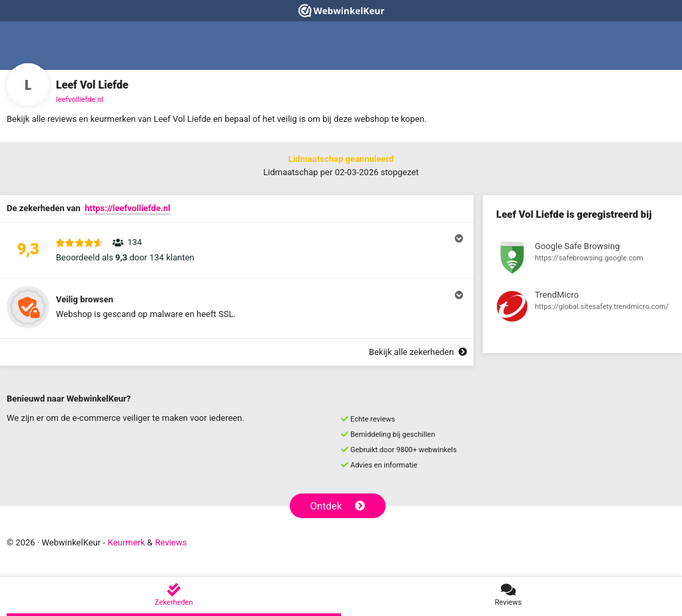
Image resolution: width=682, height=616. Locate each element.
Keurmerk (127, 542)
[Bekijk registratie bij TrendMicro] (582, 308)
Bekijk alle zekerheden (418, 352)
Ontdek (338, 506)
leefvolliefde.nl (80, 100)
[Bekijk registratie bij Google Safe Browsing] (582, 260)
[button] (237, 250)
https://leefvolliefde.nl (128, 208)
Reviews (171, 542)
